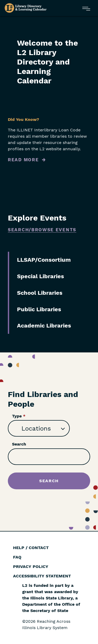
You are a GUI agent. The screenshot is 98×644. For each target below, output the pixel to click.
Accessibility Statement (42, 576)
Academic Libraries (44, 326)
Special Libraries (41, 276)
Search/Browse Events (42, 230)
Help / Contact (31, 548)
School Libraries (40, 293)
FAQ (17, 557)
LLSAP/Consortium (44, 260)
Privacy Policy (31, 567)
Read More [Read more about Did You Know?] (23, 160)
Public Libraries (39, 309)
